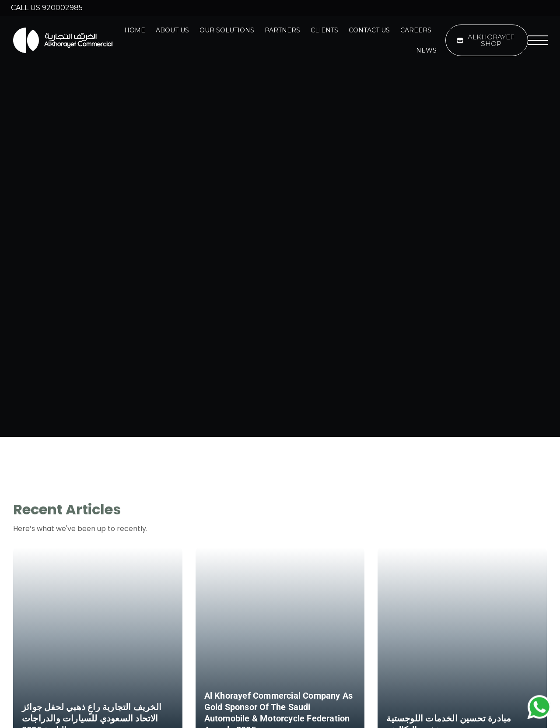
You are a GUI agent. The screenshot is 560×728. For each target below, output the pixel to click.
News (426, 50)
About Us (172, 30)
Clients (324, 30)
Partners (282, 30)
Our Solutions (227, 30)
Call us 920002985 (47, 8)
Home (135, 30)
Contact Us (369, 30)
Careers (416, 30)
